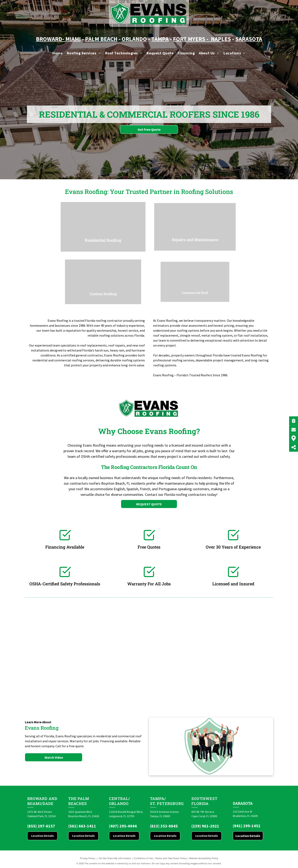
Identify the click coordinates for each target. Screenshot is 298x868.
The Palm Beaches (79, 801)
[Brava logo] (100, 655)
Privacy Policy (87, 858)
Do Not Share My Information (115, 858)
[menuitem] (57, 53)
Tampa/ (158, 799)
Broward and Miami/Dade (42, 801)
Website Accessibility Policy (204, 858)
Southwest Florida (204, 801)
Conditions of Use (143, 858)
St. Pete (159, 803)
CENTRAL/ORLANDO (120, 801)
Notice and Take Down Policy (171, 858)
